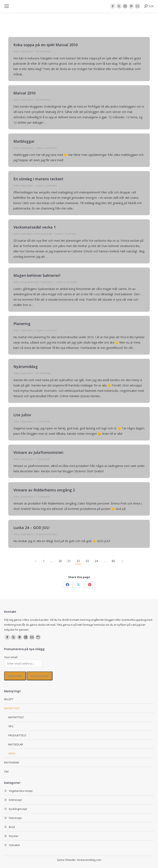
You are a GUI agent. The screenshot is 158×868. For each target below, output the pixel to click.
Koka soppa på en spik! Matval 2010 (45, 45)
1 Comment (43, 421)
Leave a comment (46, 148)
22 (78, 561)
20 (60, 561)
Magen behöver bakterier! (37, 275)
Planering (22, 324)
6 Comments (43, 51)
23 (87, 561)
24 (96, 561)
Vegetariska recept (21, 791)
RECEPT (9, 699)
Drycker (14, 836)
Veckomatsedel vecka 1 (35, 227)
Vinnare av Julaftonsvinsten (38, 452)
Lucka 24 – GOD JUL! (31, 528)
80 (113, 561)
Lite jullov (22, 415)
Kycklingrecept (18, 809)
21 (69, 561)
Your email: (11, 657)
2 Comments (43, 373)
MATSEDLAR (16, 744)
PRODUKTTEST (17, 735)
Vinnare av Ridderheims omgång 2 (44, 490)
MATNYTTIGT (12, 708)
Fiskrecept (15, 818)
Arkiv (16, 51)
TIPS (11, 726)
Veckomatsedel (43, 234)
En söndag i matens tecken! (38, 179)
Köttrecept (15, 800)
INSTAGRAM (12, 762)
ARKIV (12, 753)
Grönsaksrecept (30, 282)
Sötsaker (15, 845)
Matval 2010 (24, 93)
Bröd (12, 827)
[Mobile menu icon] (7, 6)
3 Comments (43, 100)
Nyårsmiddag (26, 367)
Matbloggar (24, 141)
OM (6, 771)
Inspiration (27, 51)
